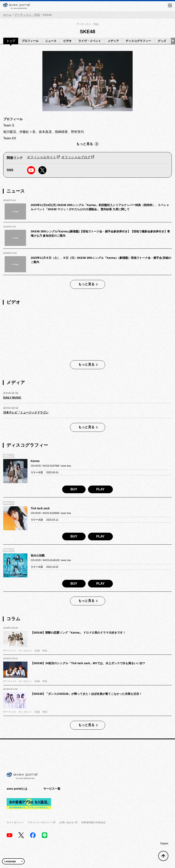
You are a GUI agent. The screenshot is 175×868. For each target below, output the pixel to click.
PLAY (100, 489)
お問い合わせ (68, 822)
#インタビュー (26, 651)
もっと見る (87, 144)
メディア (113, 41)
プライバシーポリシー (41, 822)
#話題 (37, 651)
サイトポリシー (15, 822)
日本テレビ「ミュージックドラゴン (26, 412)
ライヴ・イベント (90, 41)
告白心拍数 (38, 555)
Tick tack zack (40, 508)
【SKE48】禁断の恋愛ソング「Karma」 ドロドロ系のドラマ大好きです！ (78, 633)
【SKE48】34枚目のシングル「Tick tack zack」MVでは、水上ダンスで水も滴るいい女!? (88, 663)
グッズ (162, 41)
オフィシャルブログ (76, 157)
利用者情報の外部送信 (93, 822)
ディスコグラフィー (138, 41)
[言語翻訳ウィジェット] (13, 861)
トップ (11, 41)
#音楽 (45, 651)
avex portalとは (17, 789)
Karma (35, 461)
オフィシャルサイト (42, 157)
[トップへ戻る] (163, 856)
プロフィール (30, 41)
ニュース (51, 41)
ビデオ (67, 41)
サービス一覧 (52, 789)
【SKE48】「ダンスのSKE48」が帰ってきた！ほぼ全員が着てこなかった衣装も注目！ (86, 694)
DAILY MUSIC (12, 398)
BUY (74, 489)
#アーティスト (10, 651)
